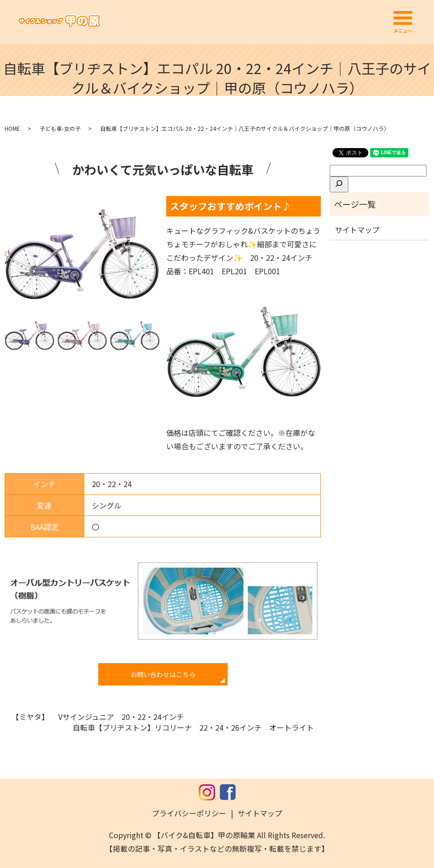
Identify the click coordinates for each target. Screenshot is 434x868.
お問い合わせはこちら (163, 674)
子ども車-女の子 (60, 128)
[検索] (339, 184)
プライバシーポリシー (189, 813)
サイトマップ (357, 230)
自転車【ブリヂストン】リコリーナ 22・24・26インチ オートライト (193, 727)
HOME (12, 128)
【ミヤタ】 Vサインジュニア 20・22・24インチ (98, 717)
